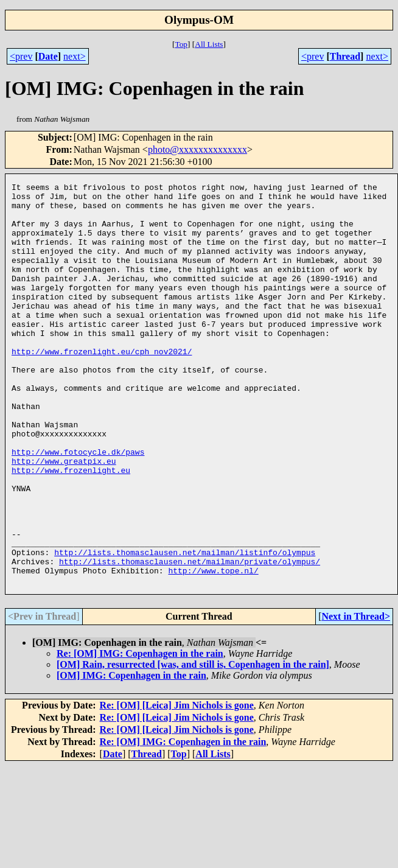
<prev (21, 56)
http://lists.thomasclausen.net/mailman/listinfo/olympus (185, 627)
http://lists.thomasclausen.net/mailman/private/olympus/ (190, 638)
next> (75, 56)
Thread (345, 56)
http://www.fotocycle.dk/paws (78, 506)
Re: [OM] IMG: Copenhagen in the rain (140, 734)
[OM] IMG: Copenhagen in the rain (131, 756)
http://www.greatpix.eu (64, 517)
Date (48, 56)
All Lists (209, 44)
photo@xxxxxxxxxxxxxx (197, 149)
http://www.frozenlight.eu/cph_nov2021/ (102, 386)
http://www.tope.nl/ (213, 649)
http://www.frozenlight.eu (71, 528)
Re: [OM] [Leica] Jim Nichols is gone (177, 786)
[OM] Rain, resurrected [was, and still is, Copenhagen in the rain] (193, 745)
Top (181, 44)
